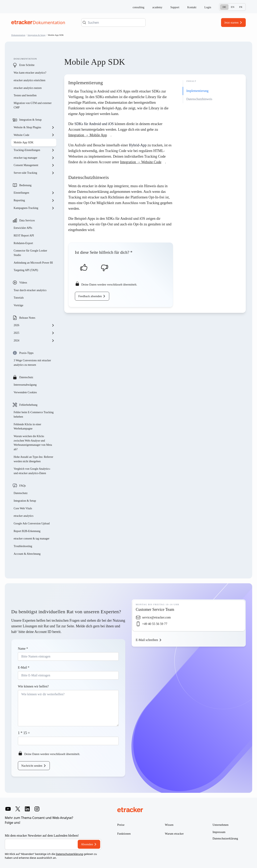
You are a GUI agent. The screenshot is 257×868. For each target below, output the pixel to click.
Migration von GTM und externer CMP (33, 105)
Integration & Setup (37, 35)
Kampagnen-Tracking (34, 208)
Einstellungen (34, 193)
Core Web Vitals (23, 508)
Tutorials (19, 298)
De (224, 7)
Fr (241, 7)
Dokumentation (18, 35)
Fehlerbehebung (28, 405)
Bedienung (25, 185)
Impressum (219, 832)
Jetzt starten (231, 23)
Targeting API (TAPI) (26, 270)
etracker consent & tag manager (32, 539)
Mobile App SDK (24, 142)
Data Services (27, 220)
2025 (34, 333)
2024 (34, 341)
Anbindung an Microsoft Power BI (33, 263)
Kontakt (192, 7)
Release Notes (27, 318)
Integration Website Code (141, 162)
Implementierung (197, 91)
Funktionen (124, 834)
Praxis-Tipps (26, 353)
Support (175, 7)
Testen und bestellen (25, 95)
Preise (121, 825)
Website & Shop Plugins (34, 127)
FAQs (22, 486)
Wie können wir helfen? (33, 686)
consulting (138, 7)
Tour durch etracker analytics (30, 290)
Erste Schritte (27, 65)
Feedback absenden (90, 296)
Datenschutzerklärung (69, 854)
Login (208, 7)
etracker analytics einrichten (30, 80)
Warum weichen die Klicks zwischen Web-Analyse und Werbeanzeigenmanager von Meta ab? (33, 443)
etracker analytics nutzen (28, 88)
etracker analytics (23, 516)
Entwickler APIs (23, 228)
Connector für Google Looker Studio (30, 253)
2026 (34, 325)
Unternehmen (221, 825)
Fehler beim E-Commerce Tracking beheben (34, 414)
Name (23, 649)
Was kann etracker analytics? (30, 73)
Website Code (34, 135)
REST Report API (24, 236)
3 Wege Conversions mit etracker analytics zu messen (32, 363)
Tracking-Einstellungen (34, 150)
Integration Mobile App (88, 135)
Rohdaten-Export (23, 243)
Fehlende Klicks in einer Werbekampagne (27, 427)
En (233, 7)
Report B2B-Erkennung (27, 531)
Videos (23, 283)
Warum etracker (174, 834)
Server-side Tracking (34, 173)
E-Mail (24, 667)
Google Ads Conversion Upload (32, 523)
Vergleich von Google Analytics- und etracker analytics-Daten (32, 471)
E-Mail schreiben (147, 640)
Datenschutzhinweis (199, 99)
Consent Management (34, 165)
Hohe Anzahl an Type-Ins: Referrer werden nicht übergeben (33, 459)
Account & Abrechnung (27, 554)
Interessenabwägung (25, 385)
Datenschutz (26, 377)
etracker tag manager (34, 158)
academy (157, 7)
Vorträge (18, 305)
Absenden (87, 844)
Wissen (169, 825)
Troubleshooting (23, 546)
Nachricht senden (32, 766)
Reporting (34, 200)
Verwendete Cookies (25, 392)
